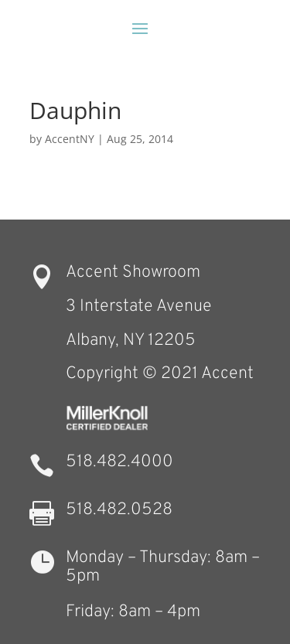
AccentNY (70, 139)
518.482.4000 (119, 462)
